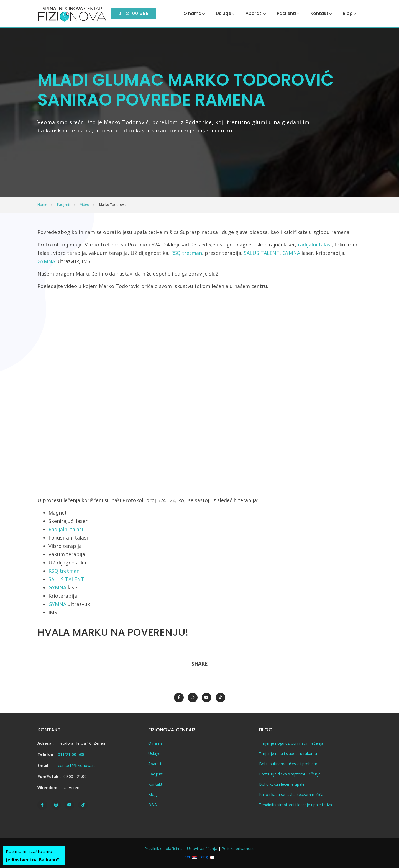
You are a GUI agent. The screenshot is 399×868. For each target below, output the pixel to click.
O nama (155, 743)
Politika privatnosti (238, 848)
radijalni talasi (315, 245)
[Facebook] (179, 698)
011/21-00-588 (71, 754)
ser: (191, 857)
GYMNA (291, 253)
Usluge (154, 753)
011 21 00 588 (134, 13)
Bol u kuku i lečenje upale (282, 784)
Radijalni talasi (66, 529)
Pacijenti (156, 774)
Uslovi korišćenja (202, 848)
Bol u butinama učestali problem (288, 764)
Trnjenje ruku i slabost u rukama (288, 753)
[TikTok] (220, 698)
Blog (152, 794)
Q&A (153, 805)
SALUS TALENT (262, 253)
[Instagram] (193, 698)
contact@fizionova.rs (77, 765)
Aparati (155, 764)
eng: (208, 857)
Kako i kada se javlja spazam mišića (291, 794)
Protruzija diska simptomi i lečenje (290, 774)
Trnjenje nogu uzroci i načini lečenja (291, 743)
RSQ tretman (186, 253)
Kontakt (155, 784)
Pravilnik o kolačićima (163, 848)
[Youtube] (207, 698)
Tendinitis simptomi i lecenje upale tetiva (296, 805)
